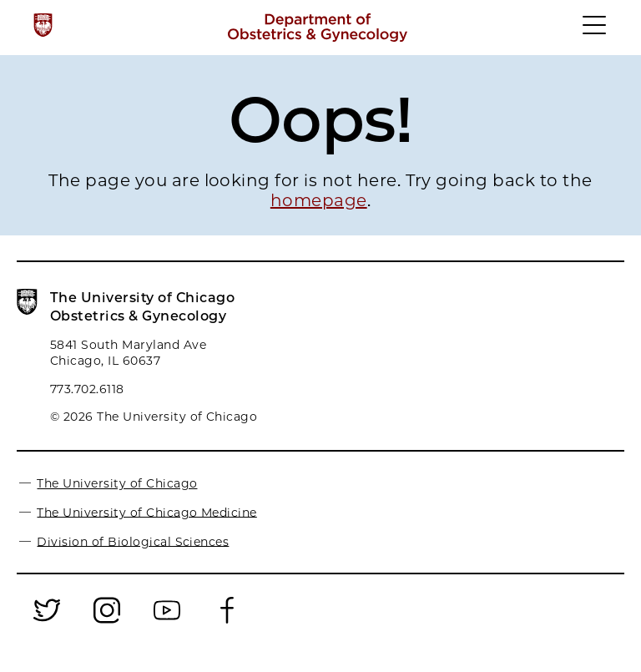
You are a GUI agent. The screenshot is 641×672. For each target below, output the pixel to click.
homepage (319, 200)
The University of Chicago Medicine (146, 512)
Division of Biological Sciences (133, 541)
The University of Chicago (117, 483)
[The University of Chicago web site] (43, 25)
